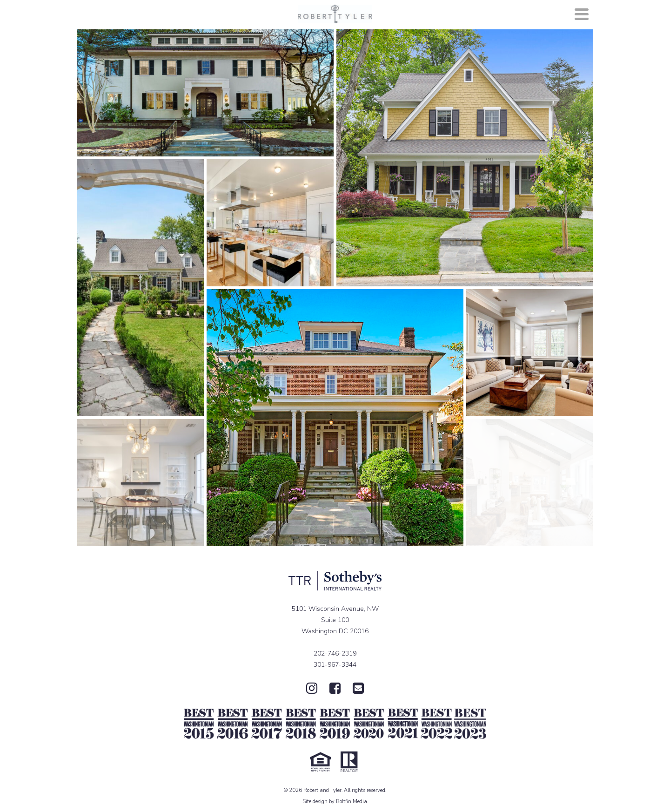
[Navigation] (582, 14)
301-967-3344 (335, 665)
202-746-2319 (335, 653)
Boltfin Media (352, 802)
